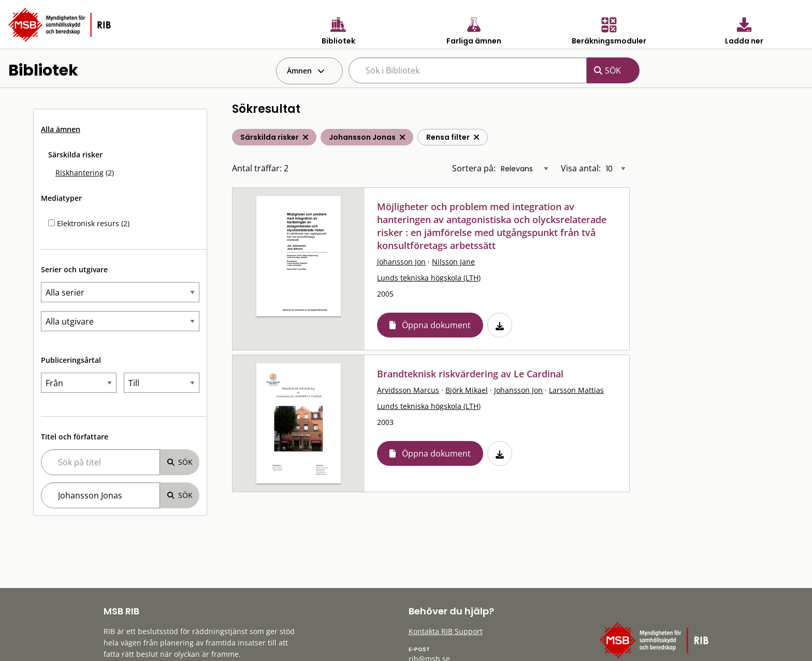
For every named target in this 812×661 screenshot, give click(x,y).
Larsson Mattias (576, 390)
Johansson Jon (401, 262)
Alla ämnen (61, 129)
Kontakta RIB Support (446, 631)
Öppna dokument (436, 325)
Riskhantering (79, 173)
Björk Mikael (467, 390)
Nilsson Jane (453, 262)
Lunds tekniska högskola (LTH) (429, 278)
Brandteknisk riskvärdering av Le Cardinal (470, 374)
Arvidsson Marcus (408, 390)
